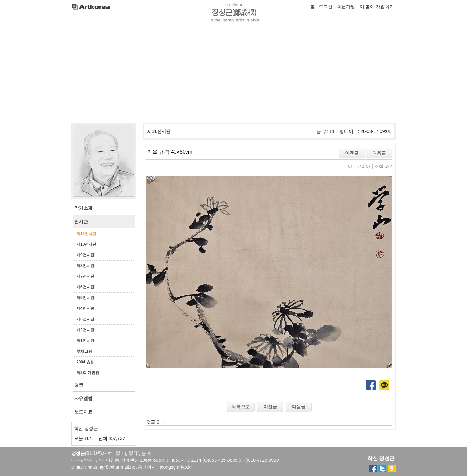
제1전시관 (85, 341)
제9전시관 (85, 255)
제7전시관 (85, 276)
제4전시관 (85, 308)
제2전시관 (85, 330)
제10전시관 (86, 244)
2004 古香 (85, 362)
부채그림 (84, 351)
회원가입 (346, 6)
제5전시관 (85, 298)
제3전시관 (85, 319)
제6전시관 (85, 287)
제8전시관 (85, 266)
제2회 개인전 (88, 373)
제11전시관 (86, 234)
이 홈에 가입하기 (377, 6)
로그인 (326, 6)
